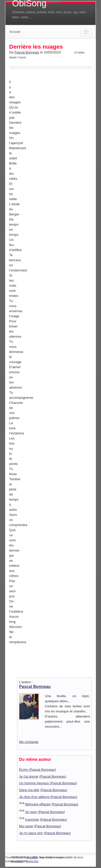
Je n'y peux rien (31, 833)
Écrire (24, 770)
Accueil (15, 32)
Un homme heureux (35, 783)
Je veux (31, 812)
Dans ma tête (29, 790)
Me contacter (29, 742)
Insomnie (32, 819)
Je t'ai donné (29, 776)
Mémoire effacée (38, 804)
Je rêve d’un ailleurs (35, 797)
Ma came (26, 826)
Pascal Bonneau (27, 52)
